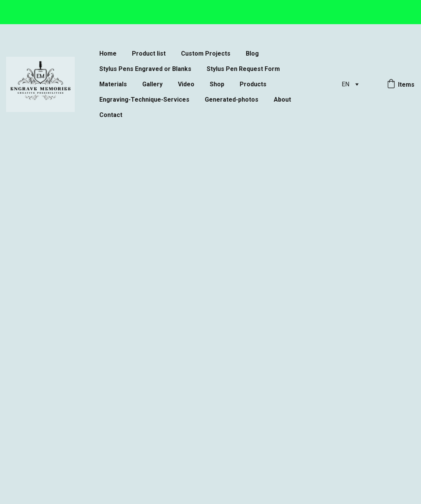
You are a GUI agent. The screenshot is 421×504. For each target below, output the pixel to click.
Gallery (152, 84)
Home (108, 54)
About (282, 100)
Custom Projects (206, 54)
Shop (217, 84)
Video (186, 84)
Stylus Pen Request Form (243, 69)
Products (253, 84)
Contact (111, 115)
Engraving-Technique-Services (144, 100)
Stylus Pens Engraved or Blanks (145, 69)
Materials (113, 84)
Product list (149, 54)
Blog (252, 54)
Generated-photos (232, 100)
